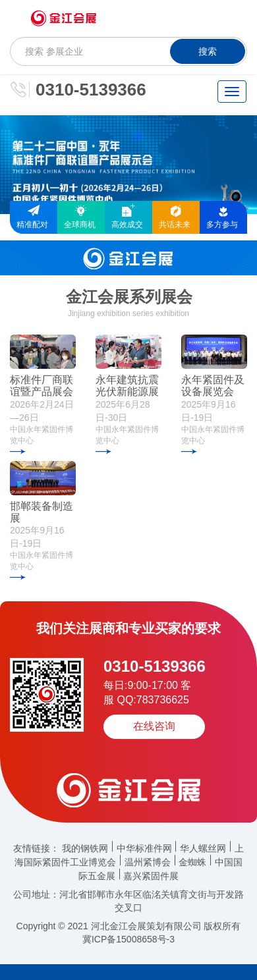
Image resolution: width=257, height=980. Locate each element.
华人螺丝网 (203, 848)
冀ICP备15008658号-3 (128, 939)
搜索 (208, 51)
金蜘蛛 (192, 862)
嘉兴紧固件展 (151, 876)
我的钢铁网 (85, 848)
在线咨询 (154, 726)
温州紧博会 (148, 862)
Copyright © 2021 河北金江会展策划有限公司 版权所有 (129, 926)
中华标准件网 (144, 848)
